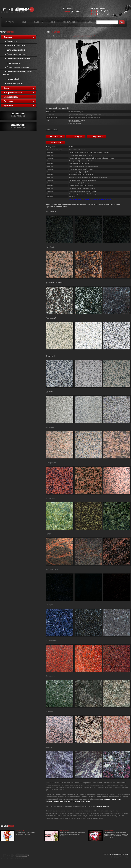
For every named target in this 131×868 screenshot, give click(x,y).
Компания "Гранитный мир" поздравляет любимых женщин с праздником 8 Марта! (73, 834)
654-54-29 (99, 11)
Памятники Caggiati (14, 79)
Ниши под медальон (14, 63)
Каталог (37, 22)
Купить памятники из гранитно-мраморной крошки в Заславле (90, 199)
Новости (52, 22)
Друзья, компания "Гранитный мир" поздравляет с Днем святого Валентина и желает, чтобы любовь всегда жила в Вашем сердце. (117, 835)
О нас (24, 22)
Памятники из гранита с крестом (18, 59)
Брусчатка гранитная (11, 97)
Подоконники (9, 106)
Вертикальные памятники (16, 50)
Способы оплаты (52, 130)
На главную (10, 22)
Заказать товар (56, 137)
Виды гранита (12, 41)
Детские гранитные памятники (18, 67)
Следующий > (97, 137)
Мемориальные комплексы (17, 46)
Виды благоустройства (15, 83)
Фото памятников (70, 22)
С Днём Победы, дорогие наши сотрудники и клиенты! (26, 833)
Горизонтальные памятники (17, 54)
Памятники (8, 37)
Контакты (88, 22)
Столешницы (8, 101)
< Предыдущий (76, 137)
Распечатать (56, 142)
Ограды (6, 88)
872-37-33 (99, 14)
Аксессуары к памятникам (13, 93)
